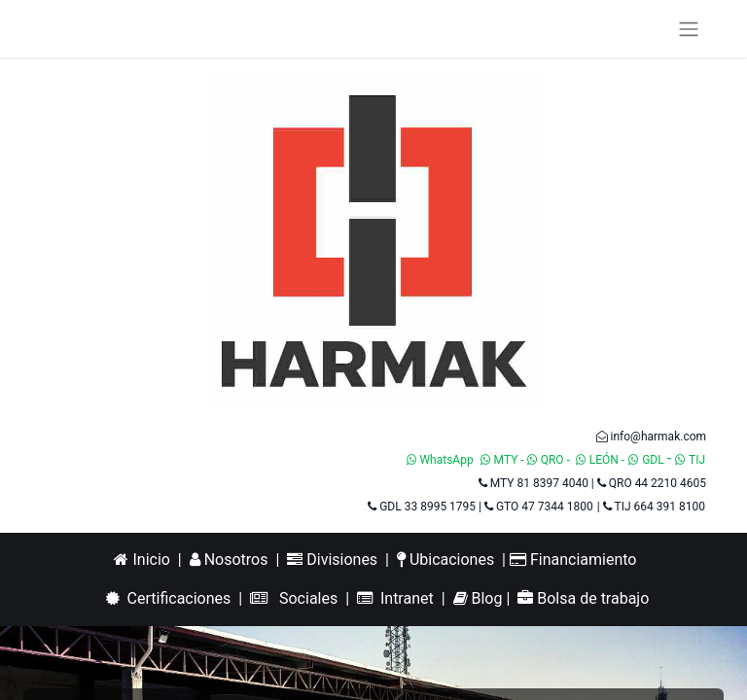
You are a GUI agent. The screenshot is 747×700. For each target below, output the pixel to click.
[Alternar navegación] (689, 29)
